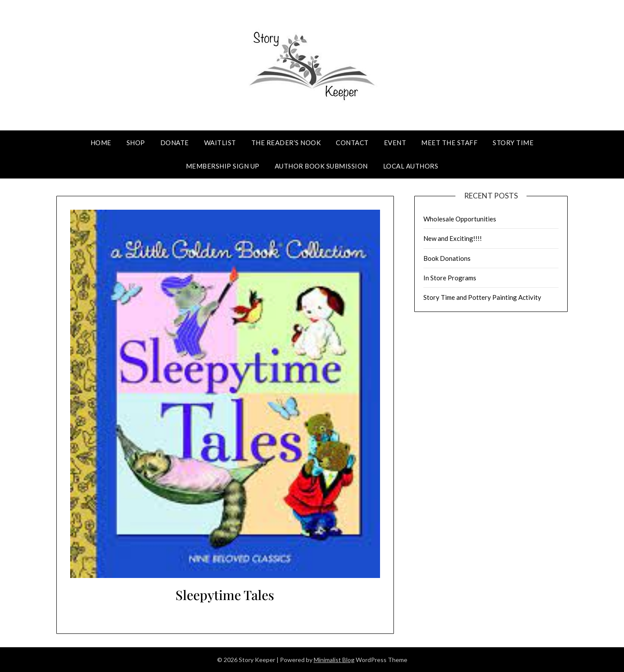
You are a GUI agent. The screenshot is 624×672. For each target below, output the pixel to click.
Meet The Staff (449, 143)
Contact (352, 143)
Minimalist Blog (334, 660)
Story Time (513, 143)
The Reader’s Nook (286, 143)
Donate (175, 143)
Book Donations (447, 258)
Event (395, 143)
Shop (136, 143)
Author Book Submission (321, 166)
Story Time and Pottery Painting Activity (482, 297)
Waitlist (220, 143)
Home (101, 143)
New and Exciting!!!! (453, 238)
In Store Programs (450, 278)
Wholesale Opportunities (460, 219)
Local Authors (411, 166)
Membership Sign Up (223, 166)
